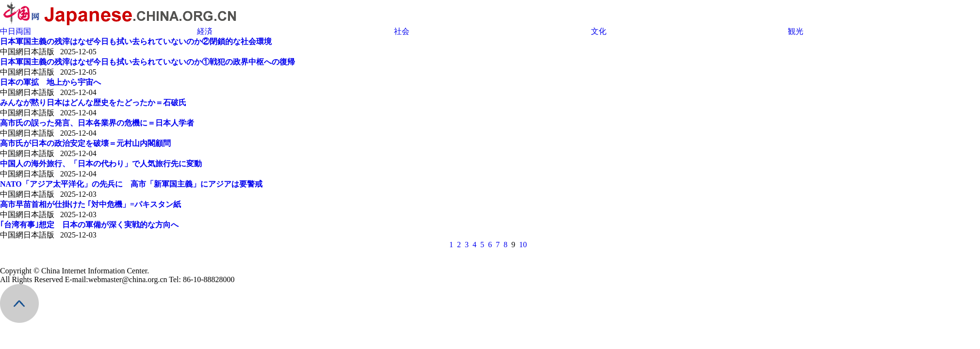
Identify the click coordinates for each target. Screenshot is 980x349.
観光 (796, 31)
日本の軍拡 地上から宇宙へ (50, 82)
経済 (205, 31)
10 (523, 245)
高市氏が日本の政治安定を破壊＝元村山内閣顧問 (85, 143)
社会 (402, 31)
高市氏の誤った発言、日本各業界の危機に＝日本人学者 (97, 123)
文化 (599, 31)
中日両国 (16, 31)
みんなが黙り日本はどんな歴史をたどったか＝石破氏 (93, 103)
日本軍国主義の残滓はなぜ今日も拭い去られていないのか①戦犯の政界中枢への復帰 (147, 62)
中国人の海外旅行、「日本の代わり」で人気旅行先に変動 (101, 164)
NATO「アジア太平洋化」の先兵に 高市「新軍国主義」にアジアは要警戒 (131, 184)
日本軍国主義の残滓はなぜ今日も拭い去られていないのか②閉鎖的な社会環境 (136, 41)
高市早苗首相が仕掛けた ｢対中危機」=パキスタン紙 (90, 204)
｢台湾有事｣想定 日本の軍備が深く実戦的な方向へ (89, 225)
